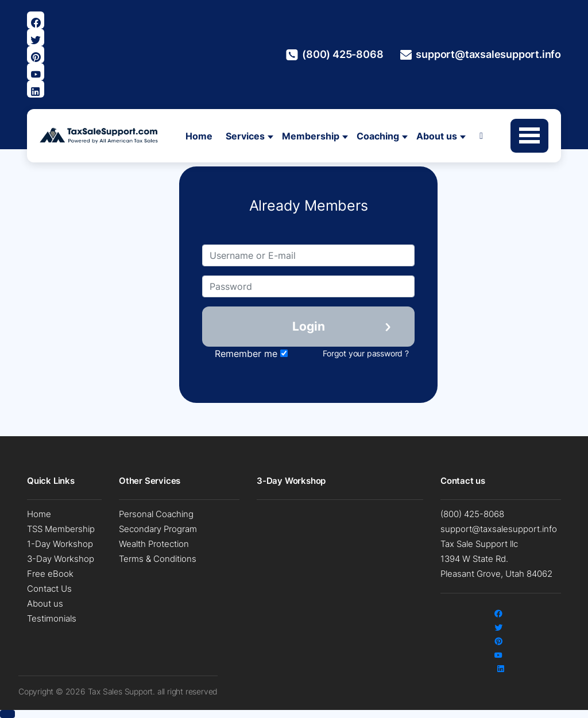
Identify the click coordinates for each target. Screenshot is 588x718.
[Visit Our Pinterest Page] (36, 55)
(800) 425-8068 (334, 55)
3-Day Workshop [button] (291, 481)
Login (309, 326)
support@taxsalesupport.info (481, 55)
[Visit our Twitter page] (36, 37)
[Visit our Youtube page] (36, 72)
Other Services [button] (150, 481)
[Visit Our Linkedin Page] (36, 89)
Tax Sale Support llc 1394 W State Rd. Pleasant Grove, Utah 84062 (496, 559)
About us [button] (437, 136)
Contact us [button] (464, 481)
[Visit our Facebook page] (36, 20)
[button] (7, 714)
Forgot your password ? (366, 353)
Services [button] (245, 136)
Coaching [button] (378, 136)
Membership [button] (311, 136)
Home (199, 136)
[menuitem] (64, 514)
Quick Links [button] (51, 481)
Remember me (251, 354)
